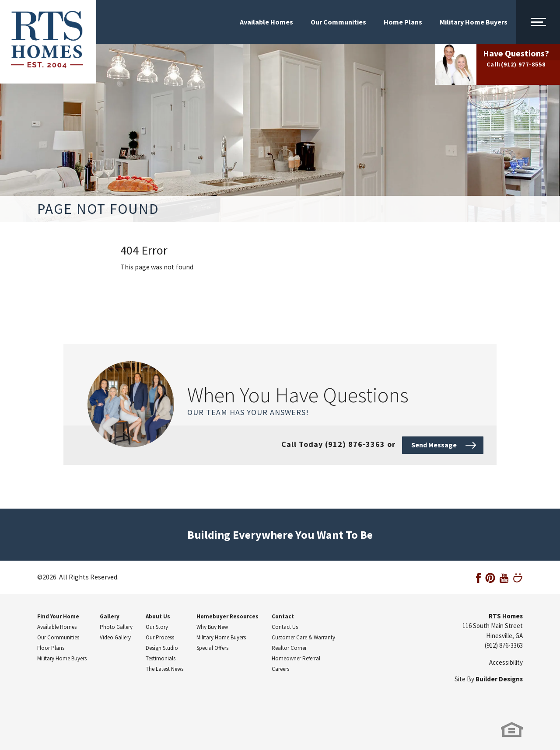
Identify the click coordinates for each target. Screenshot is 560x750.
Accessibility (506, 662)
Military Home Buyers (474, 22)
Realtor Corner (289, 648)
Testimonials (161, 658)
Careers (280, 669)
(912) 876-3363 (504, 645)
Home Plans (403, 22)
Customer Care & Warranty (303, 637)
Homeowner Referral (296, 658)
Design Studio (162, 648)
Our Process (160, 637)
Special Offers (212, 648)
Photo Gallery (116, 627)
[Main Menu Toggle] (538, 22)
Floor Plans (51, 648)
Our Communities (338, 22)
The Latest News (164, 669)
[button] (443, 444)
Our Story (157, 627)
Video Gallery (115, 637)
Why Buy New (212, 627)
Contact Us (285, 627)
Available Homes (266, 22)
